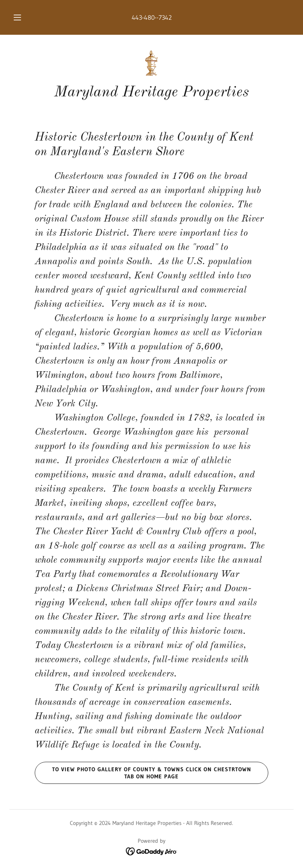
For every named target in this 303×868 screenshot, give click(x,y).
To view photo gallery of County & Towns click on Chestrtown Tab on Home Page (143, 773)
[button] (22, 17)
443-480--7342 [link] (152, 17)
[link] (151, 63)
